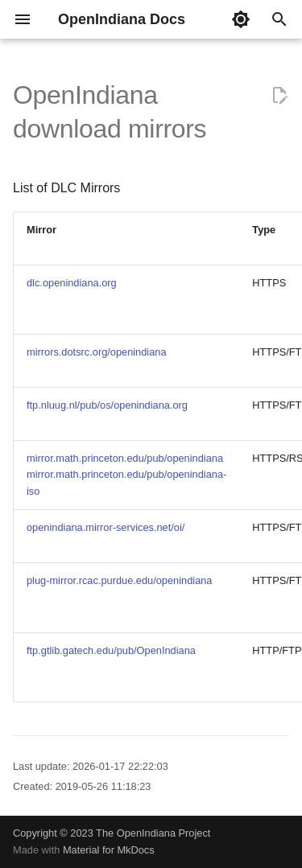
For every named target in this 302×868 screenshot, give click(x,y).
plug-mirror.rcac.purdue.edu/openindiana (120, 580)
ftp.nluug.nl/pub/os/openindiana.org (107, 405)
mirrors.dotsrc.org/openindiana (97, 352)
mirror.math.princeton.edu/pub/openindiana (125, 458)
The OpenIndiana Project (153, 833)
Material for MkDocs (109, 850)
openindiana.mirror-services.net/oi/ (105, 527)
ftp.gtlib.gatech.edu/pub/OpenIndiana (111, 650)
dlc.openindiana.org (72, 283)
